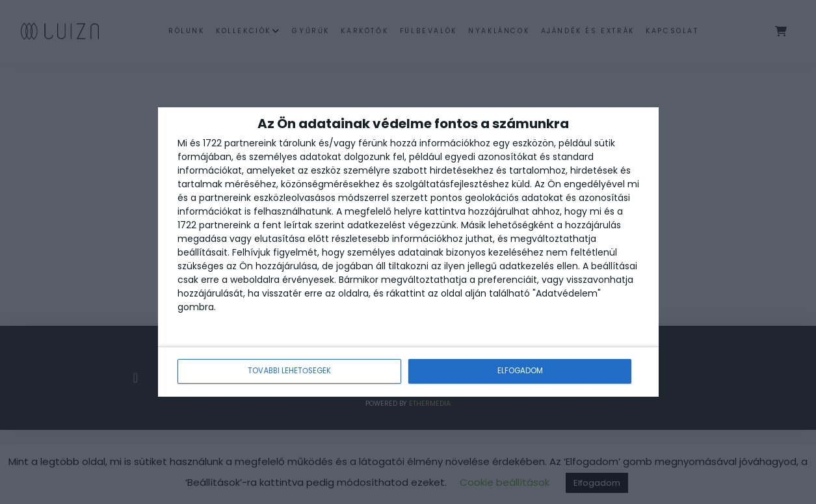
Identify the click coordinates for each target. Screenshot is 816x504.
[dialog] (408, 252)
